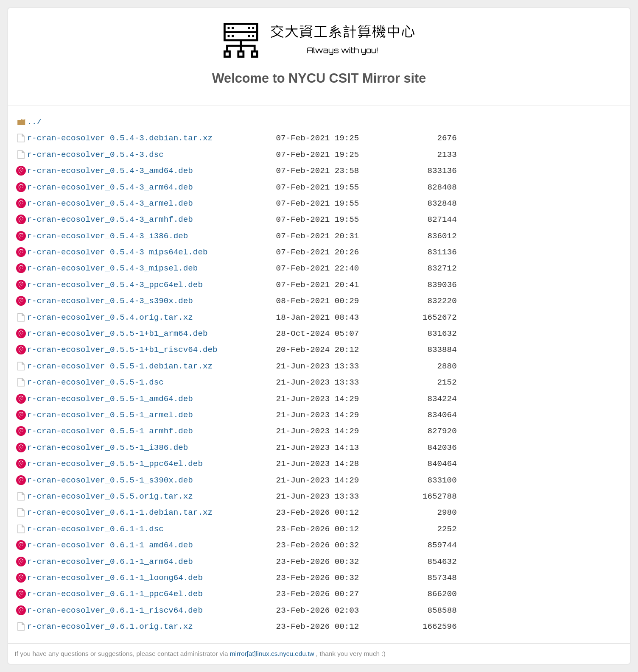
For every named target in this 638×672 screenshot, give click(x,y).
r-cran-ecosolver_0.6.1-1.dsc (95, 529)
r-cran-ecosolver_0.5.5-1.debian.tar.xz (119, 366)
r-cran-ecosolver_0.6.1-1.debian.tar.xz (119, 512)
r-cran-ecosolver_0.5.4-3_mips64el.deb (117, 252)
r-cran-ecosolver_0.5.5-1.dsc (95, 382)
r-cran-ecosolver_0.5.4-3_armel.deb (110, 203)
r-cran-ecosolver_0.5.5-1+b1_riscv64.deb (122, 350)
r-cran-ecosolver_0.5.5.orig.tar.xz (110, 496)
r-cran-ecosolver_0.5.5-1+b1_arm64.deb (117, 333)
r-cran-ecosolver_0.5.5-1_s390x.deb (110, 480)
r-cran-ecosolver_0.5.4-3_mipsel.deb (112, 268)
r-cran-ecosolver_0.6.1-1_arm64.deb (110, 562)
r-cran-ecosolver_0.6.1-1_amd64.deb (110, 545)
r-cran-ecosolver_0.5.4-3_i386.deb (107, 236)
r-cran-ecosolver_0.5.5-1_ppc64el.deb (115, 464)
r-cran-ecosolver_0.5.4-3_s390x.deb (110, 301)
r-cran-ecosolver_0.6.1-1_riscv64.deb (115, 610)
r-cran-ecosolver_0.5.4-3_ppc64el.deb (115, 285)
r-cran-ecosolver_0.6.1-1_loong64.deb (115, 578)
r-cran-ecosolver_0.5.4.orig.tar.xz (110, 317)
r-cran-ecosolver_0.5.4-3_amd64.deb (110, 171)
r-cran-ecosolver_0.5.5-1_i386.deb (107, 448)
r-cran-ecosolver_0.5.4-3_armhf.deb (110, 219)
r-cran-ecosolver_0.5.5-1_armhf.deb (110, 431)
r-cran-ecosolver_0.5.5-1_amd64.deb (110, 399)
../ (34, 122)
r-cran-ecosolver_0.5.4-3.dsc (95, 155)
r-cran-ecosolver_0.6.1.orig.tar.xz (110, 626)
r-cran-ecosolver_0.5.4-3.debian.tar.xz (119, 138)
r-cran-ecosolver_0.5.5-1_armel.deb (110, 415)
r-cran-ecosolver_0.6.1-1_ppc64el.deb (115, 594)
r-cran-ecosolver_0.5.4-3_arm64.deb (110, 187)
